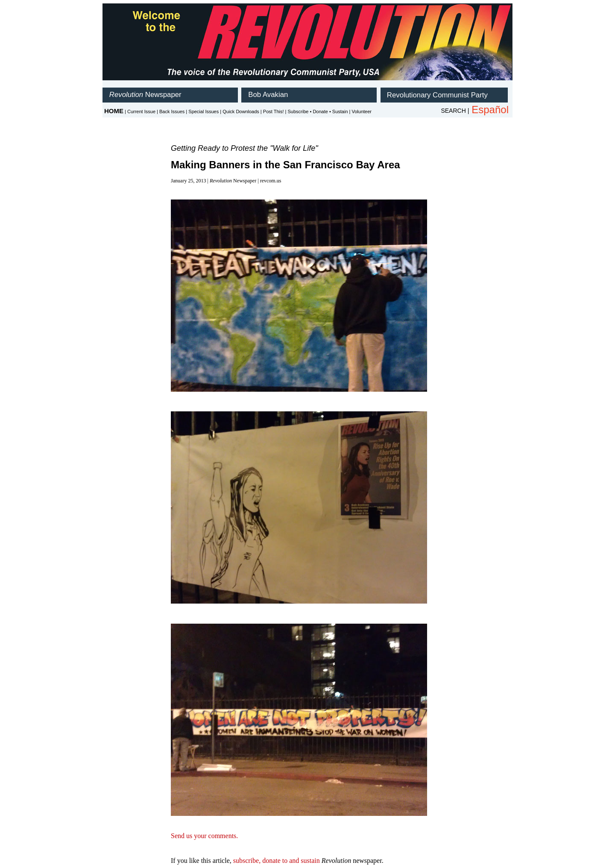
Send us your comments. (204, 836)
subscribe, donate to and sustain (277, 861)
